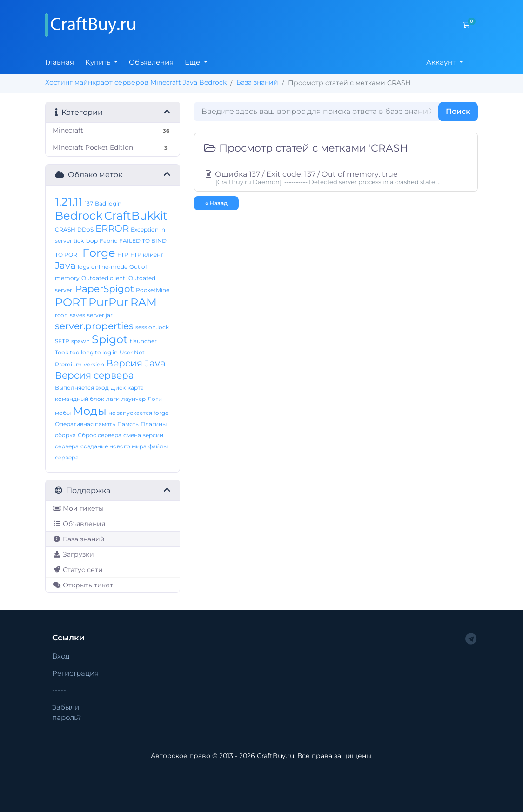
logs (84, 267)
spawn (80, 341)
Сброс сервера (100, 435)
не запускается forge (138, 413)
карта (136, 388)
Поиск (458, 111)
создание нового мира (114, 446)
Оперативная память (85, 424)
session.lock (152, 327)
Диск (118, 388)
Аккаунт (442, 62)
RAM (144, 302)
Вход (61, 656)
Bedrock (79, 216)
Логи (155, 399)
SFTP (62, 341)
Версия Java (136, 363)
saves (77, 315)
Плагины (154, 424)
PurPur (108, 302)
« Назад (216, 203)
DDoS (85, 230)
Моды (90, 411)
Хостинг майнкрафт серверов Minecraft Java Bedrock (136, 82)
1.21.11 (69, 202)
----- (59, 690)
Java (65, 266)
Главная (60, 62)
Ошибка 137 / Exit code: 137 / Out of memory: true (336, 178)
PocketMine (153, 290)
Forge (99, 253)
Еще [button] (193, 62)
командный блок (80, 399)
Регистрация (75, 673)
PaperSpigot (105, 289)
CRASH (65, 230)
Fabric (108, 241)
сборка (65, 435)
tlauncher (143, 341)
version (94, 364)
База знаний (257, 82)
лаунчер (134, 399)
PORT (71, 302)
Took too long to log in (86, 352)
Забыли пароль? (67, 712)
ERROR (112, 228)
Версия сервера (94, 375)
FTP (123, 255)
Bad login (108, 203)
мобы (63, 413)
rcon (61, 315)
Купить (99, 62)
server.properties (94, 326)
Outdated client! (104, 278)
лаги (113, 399)
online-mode (109, 267)
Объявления (151, 62)
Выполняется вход (82, 388)
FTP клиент (147, 255)
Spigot (110, 339)
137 (89, 203)
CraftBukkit (136, 216)
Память (128, 424)
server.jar (100, 315)
